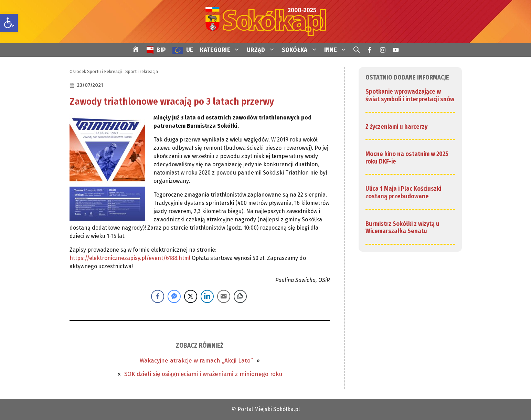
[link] (9, 23)
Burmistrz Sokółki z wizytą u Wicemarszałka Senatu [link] (402, 228)
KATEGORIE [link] (222, 50)
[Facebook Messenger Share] (174, 296)
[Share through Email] (224, 296)
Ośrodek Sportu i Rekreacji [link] (96, 71)
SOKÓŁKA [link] (301, 50)
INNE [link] (337, 50)
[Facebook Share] (158, 296)
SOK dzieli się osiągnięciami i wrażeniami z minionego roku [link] (203, 374)
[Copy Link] (240, 296)
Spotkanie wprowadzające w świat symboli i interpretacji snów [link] (410, 95)
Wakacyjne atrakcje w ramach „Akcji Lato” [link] (196, 361)
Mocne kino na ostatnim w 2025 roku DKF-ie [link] (407, 158)
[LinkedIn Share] (207, 296)
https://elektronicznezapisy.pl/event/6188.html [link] (130, 258)
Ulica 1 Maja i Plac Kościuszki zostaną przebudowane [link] (403, 192)
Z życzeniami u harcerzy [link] (396, 127)
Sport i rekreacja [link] (142, 71)
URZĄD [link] (263, 50)
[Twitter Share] (191, 296)
